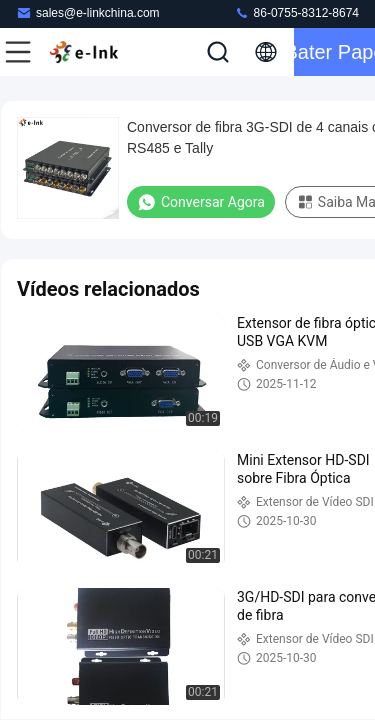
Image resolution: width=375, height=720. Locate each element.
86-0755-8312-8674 (296, 12)
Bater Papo (334, 52)
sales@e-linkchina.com (88, 12)
